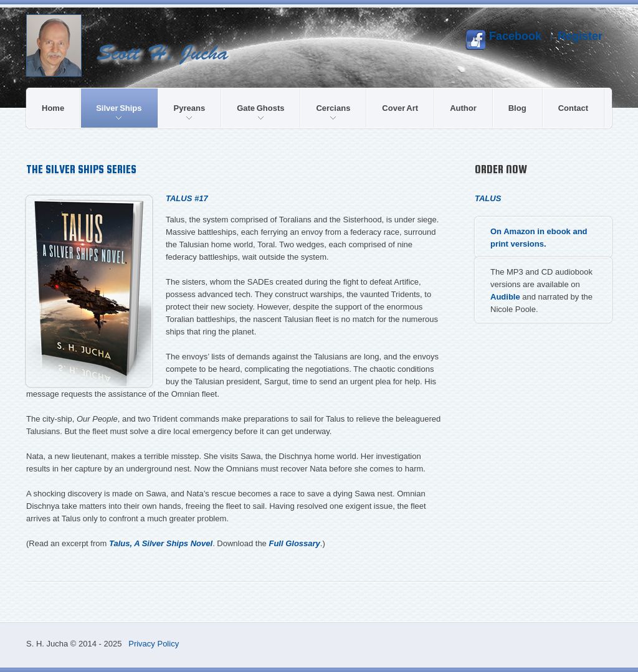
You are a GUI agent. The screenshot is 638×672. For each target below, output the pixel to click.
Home (53, 108)
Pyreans (190, 111)
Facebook (503, 40)
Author (463, 108)
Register (580, 36)
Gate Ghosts (260, 111)
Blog (517, 108)
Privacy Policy (154, 644)
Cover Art (400, 108)
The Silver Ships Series (81, 169)
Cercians (333, 111)
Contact (573, 108)
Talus (488, 198)
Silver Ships (119, 111)
